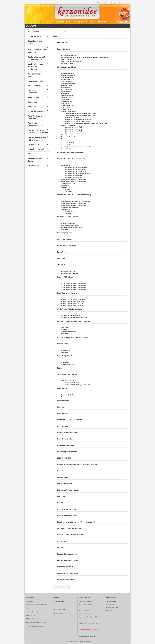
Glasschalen (65, 185)
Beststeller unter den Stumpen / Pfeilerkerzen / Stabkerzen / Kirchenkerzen (85, 57)
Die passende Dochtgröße (66, 580)
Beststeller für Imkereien (69, 56)
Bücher (60, 368)
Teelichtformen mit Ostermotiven (76, 171)
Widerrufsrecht (63, 541)
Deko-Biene (65, 328)
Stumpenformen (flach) (73, 117)
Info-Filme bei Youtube (86, 604)
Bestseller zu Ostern (68, 63)
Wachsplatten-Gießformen (67, 246)
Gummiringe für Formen (69, 332)
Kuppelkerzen (66, 93)
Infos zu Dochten (84, 611)
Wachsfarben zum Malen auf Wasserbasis (74, 317)
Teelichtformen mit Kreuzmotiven (76, 169)
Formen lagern (62, 426)
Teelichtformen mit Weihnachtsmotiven (78, 173)
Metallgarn (65, 229)
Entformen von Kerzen (65, 567)
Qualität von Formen (59, 609)
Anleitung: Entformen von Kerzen (89, 623)
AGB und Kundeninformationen (68, 560)
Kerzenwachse (66, 187)
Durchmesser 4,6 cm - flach (74, 131)
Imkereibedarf (62, 388)
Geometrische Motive (68, 84)
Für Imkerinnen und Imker (67, 509)
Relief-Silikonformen (65, 239)
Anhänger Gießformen (68, 223)
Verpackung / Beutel (65, 356)
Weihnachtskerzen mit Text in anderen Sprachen (76, 147)
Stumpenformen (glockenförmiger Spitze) (78, 119)
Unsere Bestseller (64, 49)
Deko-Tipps (61, 497)
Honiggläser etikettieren (66, 439)
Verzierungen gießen (65, 233)
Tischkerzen (65, 139)
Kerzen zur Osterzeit (65, 484)
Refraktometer (66, 397)
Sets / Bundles (62, 43)
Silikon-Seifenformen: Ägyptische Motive (78, 385)
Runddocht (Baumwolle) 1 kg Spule (72, 305)
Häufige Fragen (63, 413)
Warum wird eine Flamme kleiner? (89, 617)
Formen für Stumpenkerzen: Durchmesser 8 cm (80, 115)
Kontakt (60, 503)
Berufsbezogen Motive (68, 76)
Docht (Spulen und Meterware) (68, 293)
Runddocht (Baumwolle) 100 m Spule (73, 301)
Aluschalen (61, 265)
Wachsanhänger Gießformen (68, 217)
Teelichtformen (66, 165)
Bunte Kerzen (110, 604)
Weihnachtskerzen (67, 141)
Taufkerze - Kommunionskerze (71, 137)
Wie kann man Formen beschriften (70, 420)
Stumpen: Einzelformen (69, 111)
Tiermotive (65, 135)
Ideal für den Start (67, 59)
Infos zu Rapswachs (85, 614)
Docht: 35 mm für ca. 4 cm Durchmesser (74, 179)
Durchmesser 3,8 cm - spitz (74, 129)
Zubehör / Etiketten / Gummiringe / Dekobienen (74, 321)
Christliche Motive (67, 78)
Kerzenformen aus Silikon (66, 67)
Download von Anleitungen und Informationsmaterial (76, 522)
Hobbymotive (65, 87)
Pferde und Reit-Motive (69, 105)
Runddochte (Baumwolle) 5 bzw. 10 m (73, 299)
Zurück (61, 587)
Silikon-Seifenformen (72, 383)
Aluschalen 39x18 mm (68, 183)
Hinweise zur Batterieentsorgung (36, 623)
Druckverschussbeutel (68, 364)
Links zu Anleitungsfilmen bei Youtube (71, 535)
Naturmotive (65, 99)
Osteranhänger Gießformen (70, 225)
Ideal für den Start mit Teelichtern (72, 61)
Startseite (31, 26)
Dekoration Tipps (63, 471)
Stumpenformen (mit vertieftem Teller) (77, 121)
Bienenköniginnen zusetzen (67, 452)
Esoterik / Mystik (66, 80)
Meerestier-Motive (67, 95)
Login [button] (113, 3)
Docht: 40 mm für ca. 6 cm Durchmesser (74, 203)
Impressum (61, 407)
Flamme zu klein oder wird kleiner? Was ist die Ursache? (77, 465)
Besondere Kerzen (64, 477)
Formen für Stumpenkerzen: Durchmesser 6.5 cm (80, 113)
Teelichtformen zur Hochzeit (74, 175)
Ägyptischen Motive (67, 74)
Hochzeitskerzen (66, 89)
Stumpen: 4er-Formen (68, 125)
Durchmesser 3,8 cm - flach (74, 127)
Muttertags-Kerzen (67, 97)
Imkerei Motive (66, 91)
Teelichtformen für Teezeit (74, 177)
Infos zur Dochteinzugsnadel (67, 554)
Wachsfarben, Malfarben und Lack (70, 309)
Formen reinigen (63, 401)
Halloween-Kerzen (67, 85)
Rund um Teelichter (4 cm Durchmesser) (72, 159)
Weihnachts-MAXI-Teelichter (70, 143)
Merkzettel (122, 3)
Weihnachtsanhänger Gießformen (72, 227)
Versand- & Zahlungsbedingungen (69, 528)
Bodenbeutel (65, 362)
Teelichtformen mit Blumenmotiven (76, 167)
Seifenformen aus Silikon (69, 381)
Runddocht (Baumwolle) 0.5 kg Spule (73, 303)
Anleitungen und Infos (86, 601)
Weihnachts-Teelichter (68, 145)
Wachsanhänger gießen (66, 445)
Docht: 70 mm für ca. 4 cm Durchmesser (74, 181)
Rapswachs (69, 191)
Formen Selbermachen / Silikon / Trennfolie (73, 337)
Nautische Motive (67, 101)
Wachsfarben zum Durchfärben (71, 316)
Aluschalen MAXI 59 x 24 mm (70, 207)
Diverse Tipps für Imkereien (88, 636)
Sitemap (60, 548)
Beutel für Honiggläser (68, 395)
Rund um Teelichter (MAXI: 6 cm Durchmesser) (74, 195)
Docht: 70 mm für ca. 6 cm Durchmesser (74, 205)
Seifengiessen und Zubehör (67, 374)
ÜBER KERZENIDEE (64, 458)
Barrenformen (62, 252)
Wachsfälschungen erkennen (68, 433)
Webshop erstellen (70, 642)
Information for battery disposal (69, 490)
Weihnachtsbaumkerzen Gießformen (70, 153)
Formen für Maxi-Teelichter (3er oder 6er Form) (76, 201)
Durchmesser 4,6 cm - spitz (74, 133)
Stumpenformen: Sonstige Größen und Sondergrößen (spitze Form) (86, 123)
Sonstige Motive (66, 109)
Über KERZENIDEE (58, 601)
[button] (107, 3)
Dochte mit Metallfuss (65, 277)
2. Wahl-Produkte (67, 149)
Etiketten (64, 330)
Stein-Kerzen (65, 107)
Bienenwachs (69, 189)
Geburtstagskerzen (67, 82)
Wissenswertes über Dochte (67, 516)
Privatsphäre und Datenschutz (68, 573)
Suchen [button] (99, 3)
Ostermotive (65, 103)
